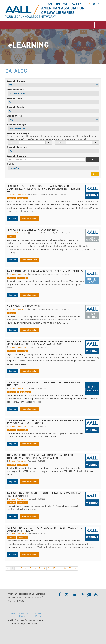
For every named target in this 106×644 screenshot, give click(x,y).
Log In (96, 4)
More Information (29, 218)
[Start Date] (32, 143)
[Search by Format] (54, 93)
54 (65, 568)
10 (54, 568)
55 (70, 568)
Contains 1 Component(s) (17, 347)
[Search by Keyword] (47, 160)
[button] (92, 160)
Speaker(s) (22, 198)
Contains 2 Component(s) (17, 233)
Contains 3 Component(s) (17, 195)
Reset (95, 174)
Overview (12, 198)
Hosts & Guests (24, 392)
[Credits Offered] (54, 120)
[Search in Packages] (54, 128)
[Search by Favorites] (54, 151)
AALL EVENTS (79, 4)
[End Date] (79, 143)
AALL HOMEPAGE (58, 4)
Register (12, 218)
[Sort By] (54, 168)
